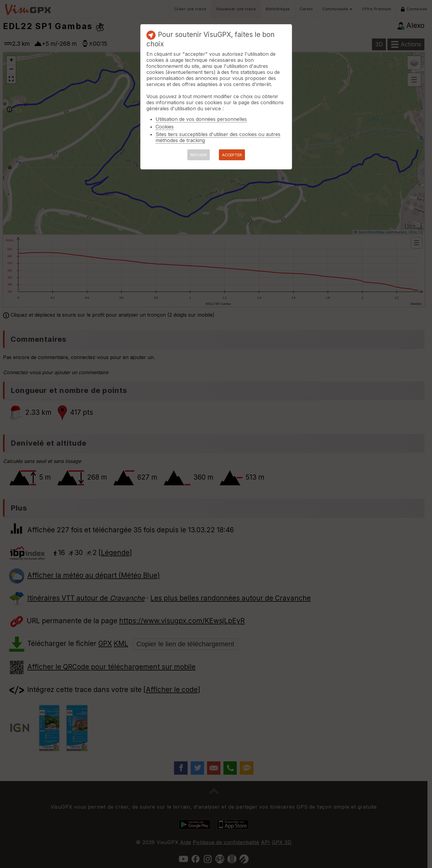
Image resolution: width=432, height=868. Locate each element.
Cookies (165, 127)
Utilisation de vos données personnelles (201, 119)
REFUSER (199, 155)
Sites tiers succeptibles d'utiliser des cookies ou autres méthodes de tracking (218, 137)
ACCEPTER (232, 155)
